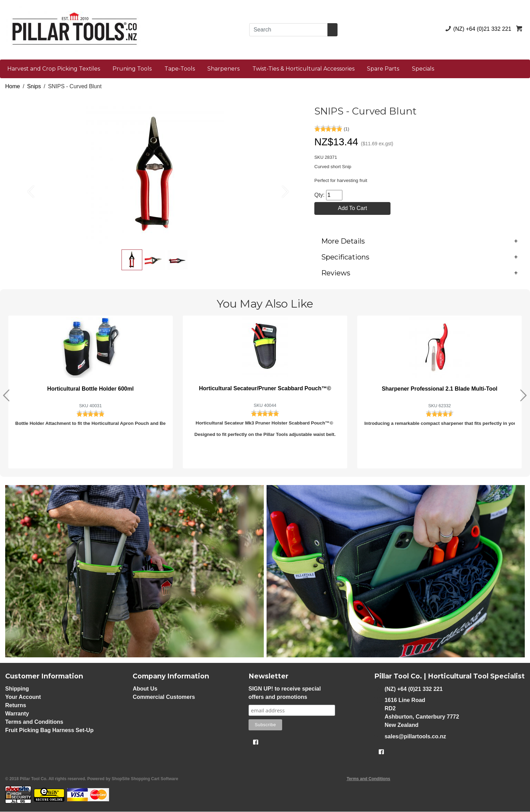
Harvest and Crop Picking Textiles (54, 69)
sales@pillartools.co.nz (410, 736)
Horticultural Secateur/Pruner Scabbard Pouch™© (265, 389)
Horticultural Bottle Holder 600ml (90, 389)
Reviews (420, 273)
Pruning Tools (132, 69)
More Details (420, 241)
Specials (423, 69)
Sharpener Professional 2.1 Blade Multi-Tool (440, 389)
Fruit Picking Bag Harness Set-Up (49, 731)
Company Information (171, 677)
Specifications (420, 257)
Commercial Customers (164, 697)
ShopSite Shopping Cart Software (145, 779)
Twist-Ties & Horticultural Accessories (303, 69)
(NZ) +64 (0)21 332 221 (477, 29)
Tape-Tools (180, 69)
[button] (28, 188)
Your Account (23, 697)
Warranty (17, 714)
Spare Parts (383, 69)
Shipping (17, 689)
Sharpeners (223, 69)
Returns (16, 706)
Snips (34, 86)
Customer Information (44, 677)
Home (13, 86)
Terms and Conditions (34, 722)
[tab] (420, 241)
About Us (145, 689)
